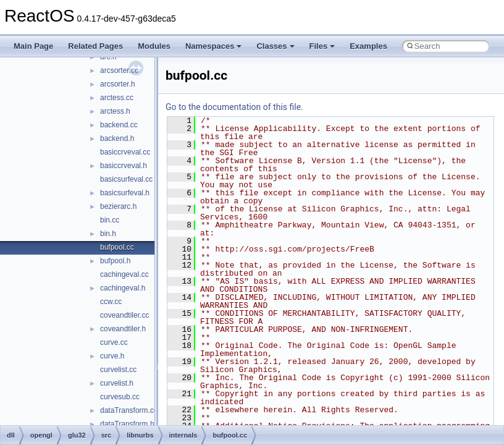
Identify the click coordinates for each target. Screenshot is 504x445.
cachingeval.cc (124, 274)
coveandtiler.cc (124, 315)
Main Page (33, 46)
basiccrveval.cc (125, 152)
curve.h (112, 356)
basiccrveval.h (124, 166)
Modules (154, 46)
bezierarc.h (118, 206)
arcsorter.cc (119, 70)
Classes (275, 46)
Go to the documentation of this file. (234, 107)
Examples (368, 46)
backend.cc (119, 125)
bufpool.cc (117, 247)
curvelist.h (117, 383)
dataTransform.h (127, 424)
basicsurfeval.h (125, 193)
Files (322, 46)
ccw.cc (111, 302)
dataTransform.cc (129, 410)
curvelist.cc (118, 370)
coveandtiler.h (123, 329)
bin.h (108, 234)
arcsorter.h (118, 84)
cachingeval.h (123, 288)
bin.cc (110, 220)
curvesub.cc (120, 397)
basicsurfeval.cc (126, 179)
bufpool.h (115, 261)
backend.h (117, 138)
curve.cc (114, 342)
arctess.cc (117, 98)
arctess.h (115, 111)
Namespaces (214, 46)
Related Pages (95, 46)
